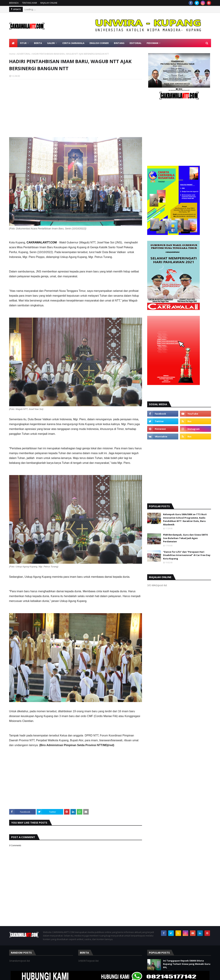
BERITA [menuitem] (38, 43)
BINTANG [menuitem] (119, 43)
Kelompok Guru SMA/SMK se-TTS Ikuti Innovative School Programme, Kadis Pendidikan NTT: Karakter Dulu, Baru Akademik (185, 519)
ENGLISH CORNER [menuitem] (99, 43)
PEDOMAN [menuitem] (152, 43)
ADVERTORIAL (24, 54)
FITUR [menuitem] (23, 43)
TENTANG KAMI (30, 3)
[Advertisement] (76, 107)
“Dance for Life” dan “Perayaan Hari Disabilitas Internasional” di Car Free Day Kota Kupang (187, 555)
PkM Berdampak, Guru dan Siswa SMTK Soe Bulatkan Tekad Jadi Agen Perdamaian (185, 538)
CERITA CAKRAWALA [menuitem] (73, 43)
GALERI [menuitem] (51, 43)
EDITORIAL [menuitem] (136, 43)
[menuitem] (13, 43)
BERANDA (14, 3)
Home (12, 54)
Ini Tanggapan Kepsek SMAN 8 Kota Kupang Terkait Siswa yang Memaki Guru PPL (187, 964)
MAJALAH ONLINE (49, 3)
